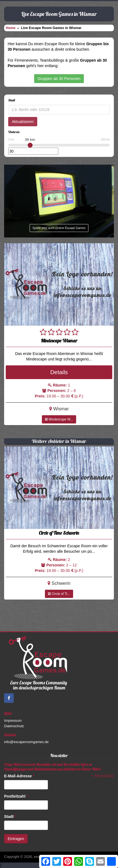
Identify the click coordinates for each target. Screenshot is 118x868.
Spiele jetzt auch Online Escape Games (59, 228)
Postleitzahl (16, 796)
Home (11, 28)
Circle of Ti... (59, 594)
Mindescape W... (59, 419)
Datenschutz (14, 726)
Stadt (10, 817)
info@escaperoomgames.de (26, 742)
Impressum (13, 721)
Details (59, 372)
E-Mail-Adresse (19, 776)
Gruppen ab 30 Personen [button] (59, 79)
